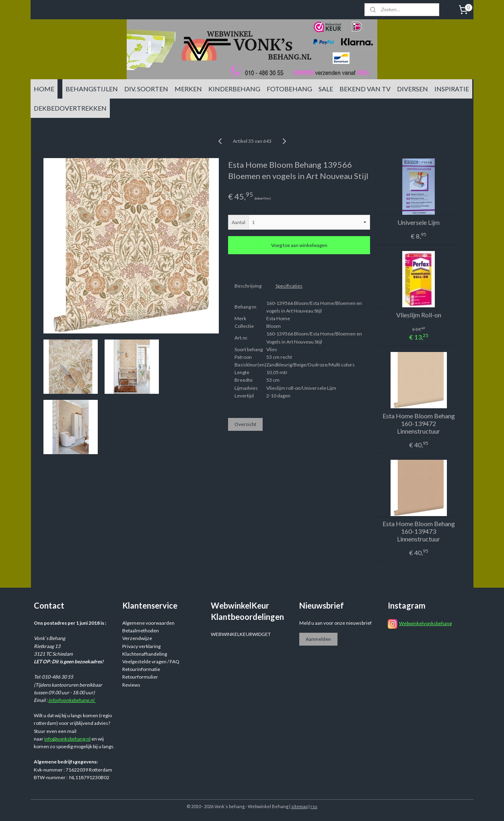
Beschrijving (248, 286)
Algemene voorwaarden (148, 623)
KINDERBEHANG (234, 89)
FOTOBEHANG (289, 89)
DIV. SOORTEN (146, 89)
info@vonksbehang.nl (72, 700)
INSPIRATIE (452, 89)
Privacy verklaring (141, 646)
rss (314, 806)
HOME (44, 89)
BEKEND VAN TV (365, 89)
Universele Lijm (419, 222)
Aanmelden (318, 639)
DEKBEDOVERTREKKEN (70, 108)
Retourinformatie (141, 669)
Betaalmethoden (141, 631)
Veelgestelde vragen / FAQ (151, 662)
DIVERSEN (412, 89)
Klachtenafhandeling (145, 654)
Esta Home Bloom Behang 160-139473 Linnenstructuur (418, 531)
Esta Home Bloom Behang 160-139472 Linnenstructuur (418, 423)
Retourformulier (140, 677)
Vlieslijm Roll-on (418, 315)
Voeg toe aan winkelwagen (299, 245)
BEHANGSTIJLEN (92, 89)
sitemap (299, 806)
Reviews (131, 685)
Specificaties (289, 286)
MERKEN (188, 89)
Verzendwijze (137, 638)
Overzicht (245, 424)
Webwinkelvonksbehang (425, 623)
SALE (326, 89)
